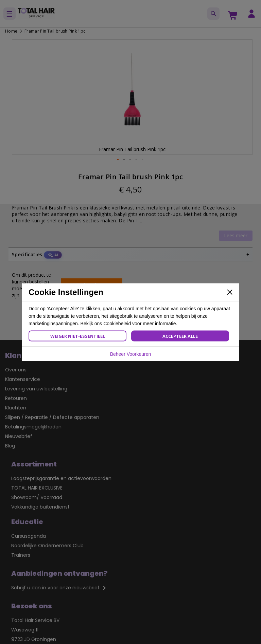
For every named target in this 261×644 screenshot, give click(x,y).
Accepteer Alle (180, 336)
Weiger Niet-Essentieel (78, 336)
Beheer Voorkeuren (131, 354)
